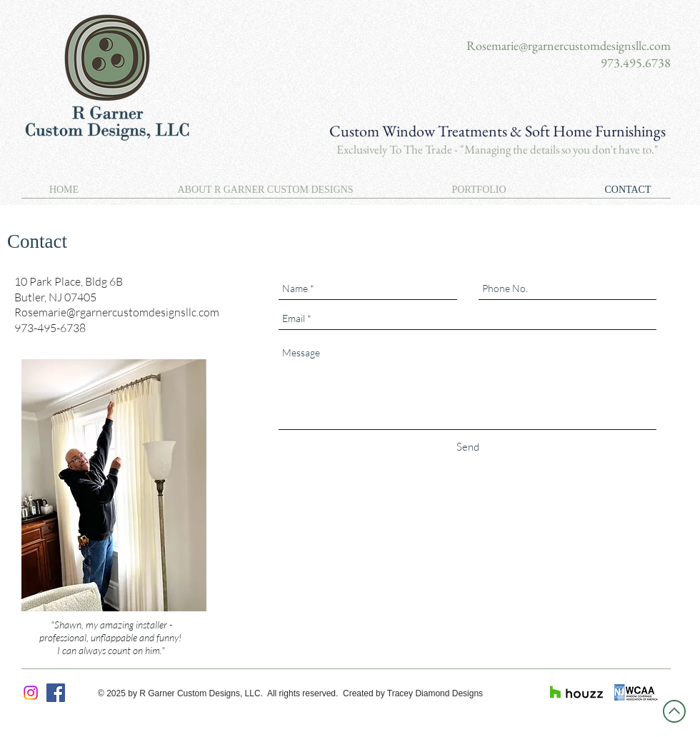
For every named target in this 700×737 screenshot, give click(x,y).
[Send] (468, 447)
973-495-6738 (50, 328)
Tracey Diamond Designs (435, 693)
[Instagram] (31, 693)
